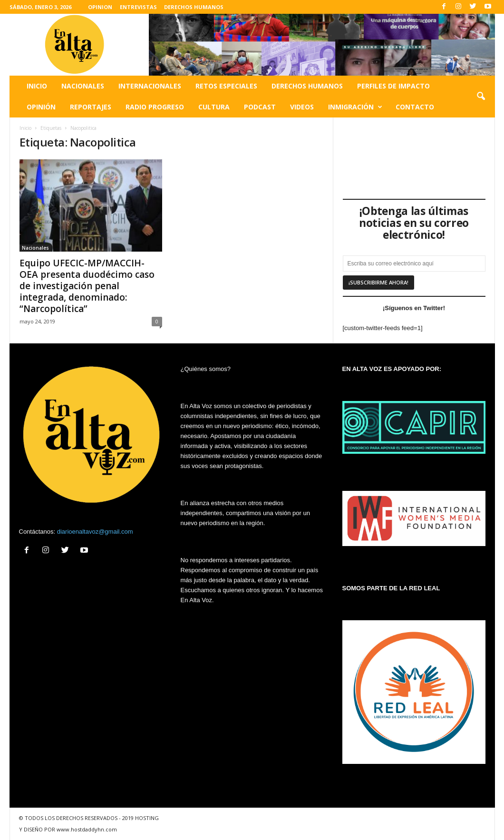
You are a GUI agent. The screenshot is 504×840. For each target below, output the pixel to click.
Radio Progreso (155, 107)
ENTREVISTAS (138, 7)
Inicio (37, 86)
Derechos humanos (307, 86)
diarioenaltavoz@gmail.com (95, 532)
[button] (481, 97)
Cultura (214, 107)
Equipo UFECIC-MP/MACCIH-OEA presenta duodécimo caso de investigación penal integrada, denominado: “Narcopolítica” (87, 286)
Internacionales (150, 86)
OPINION (100, 7)
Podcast (260, 107)
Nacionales (83, 86)
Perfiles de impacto (393, 86)
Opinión (41, 107)
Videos (302, 107)
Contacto (415, 107)
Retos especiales (226, 86)
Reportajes (91, 107)
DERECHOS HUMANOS (194, 7)
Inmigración (355, 107)
